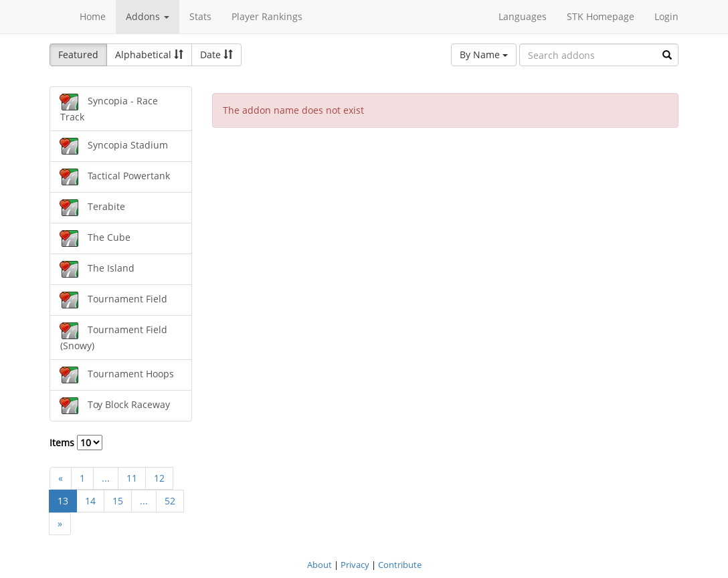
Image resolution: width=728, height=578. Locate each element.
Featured (78, 55)
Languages (523, 16)
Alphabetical (149, 55)
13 (63, 501)
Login (666, 16)
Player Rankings (267, 16)
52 (170, 501)
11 (132, 478)
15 (118, 501)
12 (159, 478)
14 (90, 501)
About (320, 565)
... (106, 478)
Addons (148, 16)
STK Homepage (601, 16)
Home (93, 16)
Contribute (400, 565)
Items (76, 443)
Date (216, 55)
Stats (200, 16)
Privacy (355, 565)
